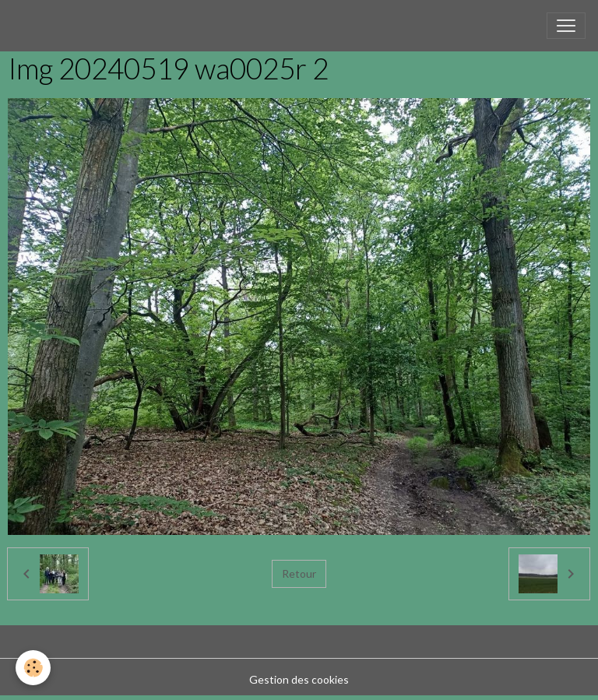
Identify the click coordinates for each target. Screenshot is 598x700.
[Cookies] (33, 668)
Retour (299, 573)
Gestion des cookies (299, 679)
